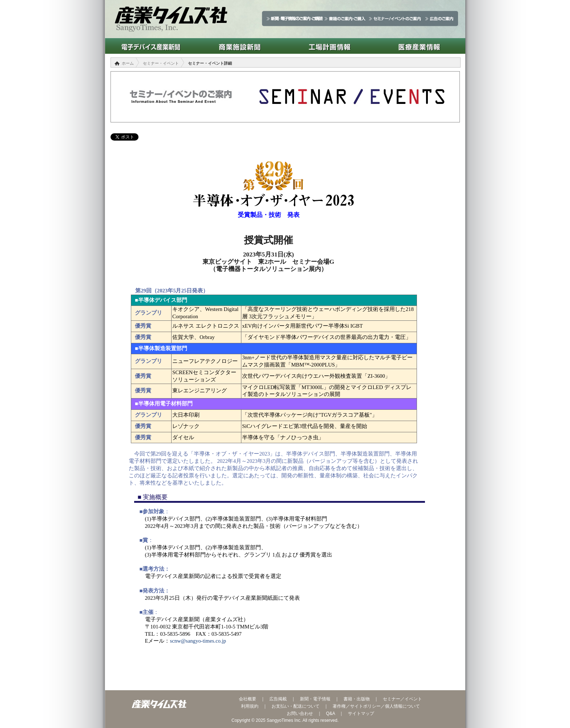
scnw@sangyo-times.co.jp (198, 641)
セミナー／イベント (402, 699)
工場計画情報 (330, 46)
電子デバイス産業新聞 (150, 46)
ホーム (128, 63)
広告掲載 (278, 699)
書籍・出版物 (357, 699)
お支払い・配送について (296, 706)
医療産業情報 (419, 46)
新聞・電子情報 (315, 699)
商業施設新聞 (240, 46)
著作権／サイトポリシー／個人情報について (376, 706)
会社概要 (248, 699)
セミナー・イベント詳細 (210, 63)
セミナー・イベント (161, 63)
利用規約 (250, 706)
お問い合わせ (300, 713)
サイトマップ (361, 713)
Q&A (331, 713)
